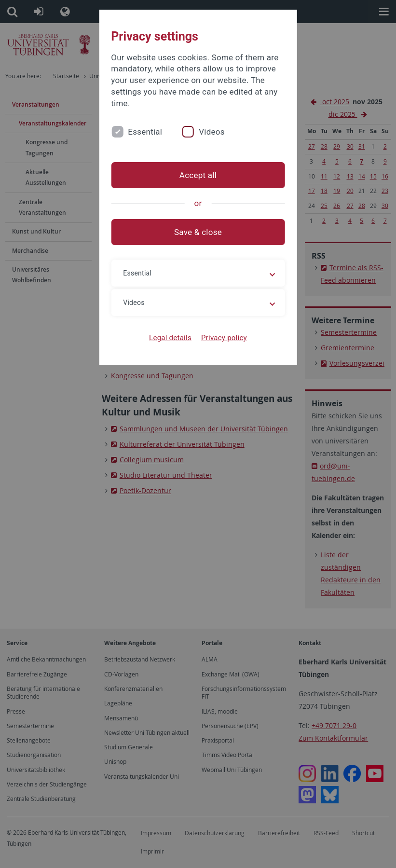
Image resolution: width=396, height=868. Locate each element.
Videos (212, 132)
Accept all (198, 175)
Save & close (198, 232)
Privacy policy (224, 338)
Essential (145, 132)
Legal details (170, 338)
